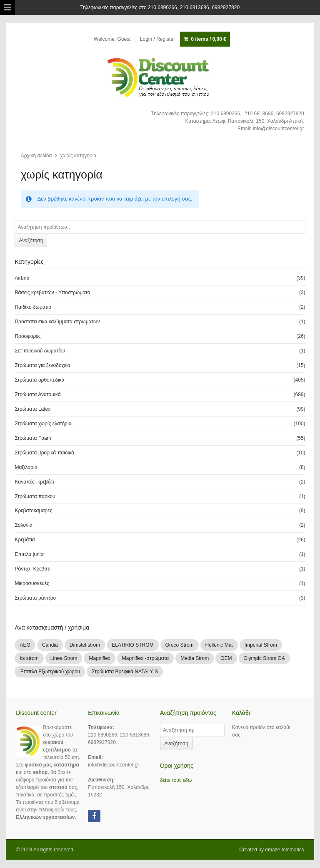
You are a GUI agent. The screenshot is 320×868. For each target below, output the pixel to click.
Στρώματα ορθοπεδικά (39, 380)
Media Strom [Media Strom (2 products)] (195, 658)
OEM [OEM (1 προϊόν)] (226, 658)
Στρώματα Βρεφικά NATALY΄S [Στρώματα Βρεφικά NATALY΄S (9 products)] (125, 672)
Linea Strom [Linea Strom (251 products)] (64, 658)
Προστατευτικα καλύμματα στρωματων (57, 322)
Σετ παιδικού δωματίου (40, 351)
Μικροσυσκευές (32, 583)
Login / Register (157, 39)
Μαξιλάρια (26, 467)
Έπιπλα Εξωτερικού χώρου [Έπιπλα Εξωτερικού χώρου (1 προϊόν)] (50, 672)
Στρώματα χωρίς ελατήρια (43, 424)
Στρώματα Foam (33, 438)
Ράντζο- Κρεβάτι (32, 569)
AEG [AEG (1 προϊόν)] (25, 645)
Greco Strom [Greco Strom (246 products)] (180, 645)
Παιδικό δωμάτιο (33, 307)
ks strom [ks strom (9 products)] (29, 658)
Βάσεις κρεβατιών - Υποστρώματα (52, 293)
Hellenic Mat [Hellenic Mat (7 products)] (219, 645)
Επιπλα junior (30, 554)
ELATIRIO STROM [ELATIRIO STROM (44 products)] (132, 645)
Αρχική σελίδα (36, 156)
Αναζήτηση (31, 241)
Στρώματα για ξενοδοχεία (42, 365)
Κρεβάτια (25, 540)
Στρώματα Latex (32, 409)
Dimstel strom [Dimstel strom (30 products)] (85, 645)
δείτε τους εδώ (176, 780)
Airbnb (22, 278)
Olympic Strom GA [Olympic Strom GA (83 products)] (264, 658)
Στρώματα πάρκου (35, 496)
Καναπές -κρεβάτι (34, 482)
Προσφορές (27, 336)
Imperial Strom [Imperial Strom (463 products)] (261, 645)
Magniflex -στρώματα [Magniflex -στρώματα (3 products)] (145, 658)
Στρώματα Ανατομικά (37, 394)
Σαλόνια (23, 525)
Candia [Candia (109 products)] (50, 645)
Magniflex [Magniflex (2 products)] (99, 658)
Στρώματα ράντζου (35, 598)
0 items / (209, 39)
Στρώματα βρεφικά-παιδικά (44, 453)
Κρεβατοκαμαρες (33, 511)
